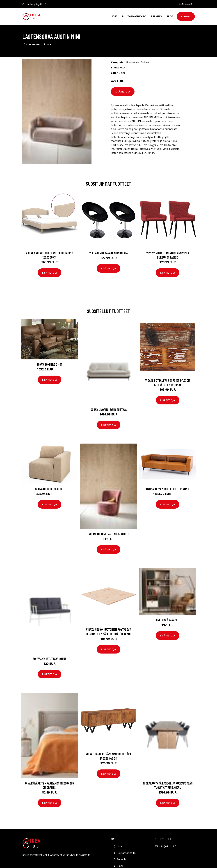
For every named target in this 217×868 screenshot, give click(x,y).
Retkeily (156, 16)
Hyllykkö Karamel (168, 620)
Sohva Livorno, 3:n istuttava (109, 409)
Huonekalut (33, 44)
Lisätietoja (123, 92)
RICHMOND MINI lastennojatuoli (109, 534)
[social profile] (46, 4)
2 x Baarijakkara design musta (108, 253)
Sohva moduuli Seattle (50, 489)
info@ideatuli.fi (185, 4)
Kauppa (186, 16)
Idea (115, 16)
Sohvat (48, 44)
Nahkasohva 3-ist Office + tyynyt (168, 489)
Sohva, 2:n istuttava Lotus (50, 659)
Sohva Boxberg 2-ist (50, 364)
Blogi (170, 16)
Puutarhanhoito (134, 16)
